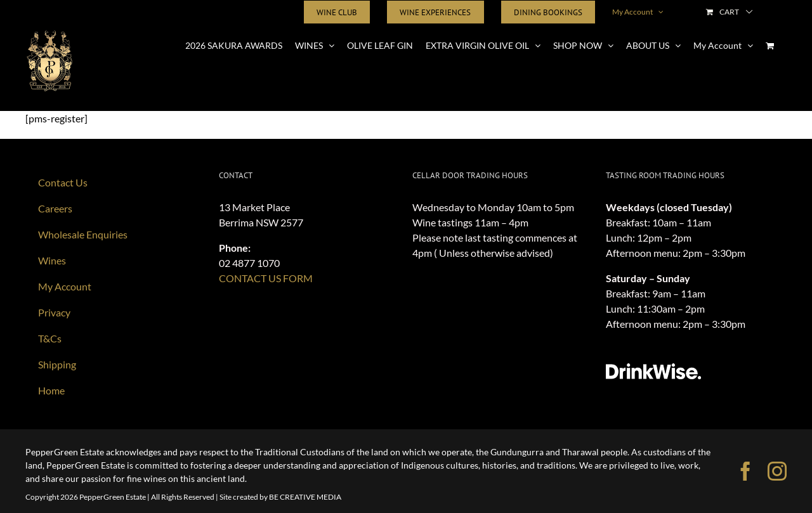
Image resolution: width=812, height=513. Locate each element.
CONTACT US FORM (266, 278)
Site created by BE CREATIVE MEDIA (280, 497)
